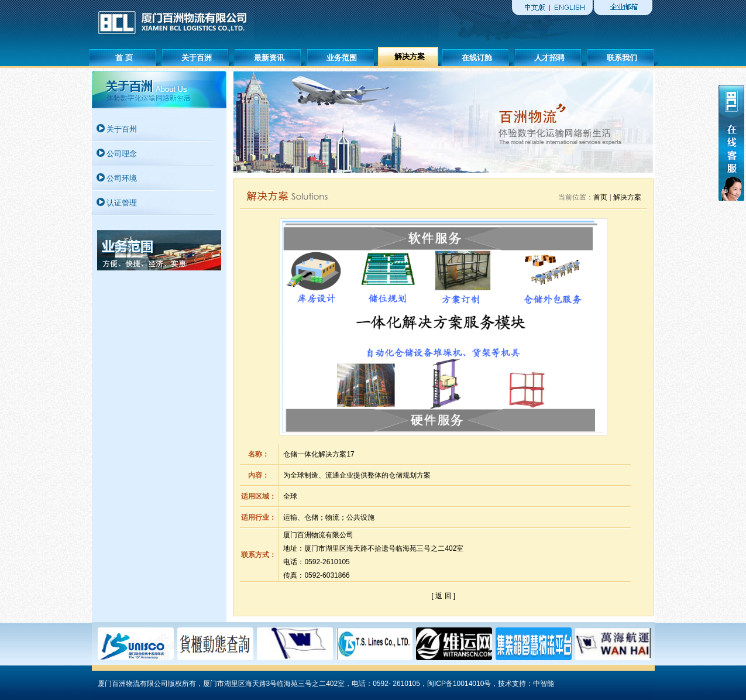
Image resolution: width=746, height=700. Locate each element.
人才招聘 (549, 58)
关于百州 (122, 129)
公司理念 (122, 154)
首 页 (124, 58)
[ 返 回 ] (444, 596)
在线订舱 (477, 58)
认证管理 (122, 203)
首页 (600, 197)
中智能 (544, 684)
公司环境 (122, 178)
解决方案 (410, 56)
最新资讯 (269, 58)
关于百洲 (197, 58)
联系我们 (622, 58)
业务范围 (342, 58)
